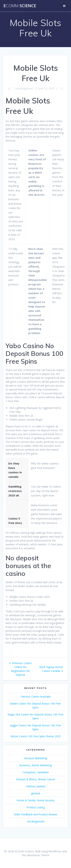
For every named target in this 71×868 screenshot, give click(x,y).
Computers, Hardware (36, 772)
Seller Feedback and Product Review (35, 814)
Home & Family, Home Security (35, 800)
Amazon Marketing (36, 758)
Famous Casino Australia (36, 697)
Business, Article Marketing (36, 765)
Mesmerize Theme (38, 855)
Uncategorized (35, 821)
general (35, 793)
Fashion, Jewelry (36, 786)
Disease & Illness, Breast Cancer (36, 779)
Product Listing (36, 807)
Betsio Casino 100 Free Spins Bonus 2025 (36, 736)
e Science (20, 6)
